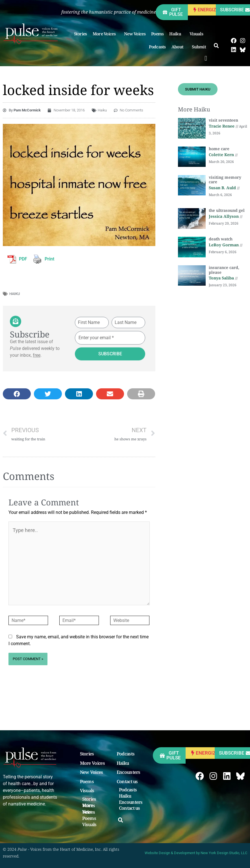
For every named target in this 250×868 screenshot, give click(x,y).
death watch (221, 239)
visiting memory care (225, 180)
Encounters (129, 772)
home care (219, 149)
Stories (81, 34)
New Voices (135, 34)
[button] (206, 58)
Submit (200, 47)
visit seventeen (223, 120)
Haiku (177, 34)
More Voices (106, 34)
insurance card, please (224, 270)
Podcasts (157, 47)
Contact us (127, 782)
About (179, 47)
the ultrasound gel (227, 210)
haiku (15, 294)
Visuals (198, 34)
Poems (157, 34)
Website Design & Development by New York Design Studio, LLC (196, 853)
